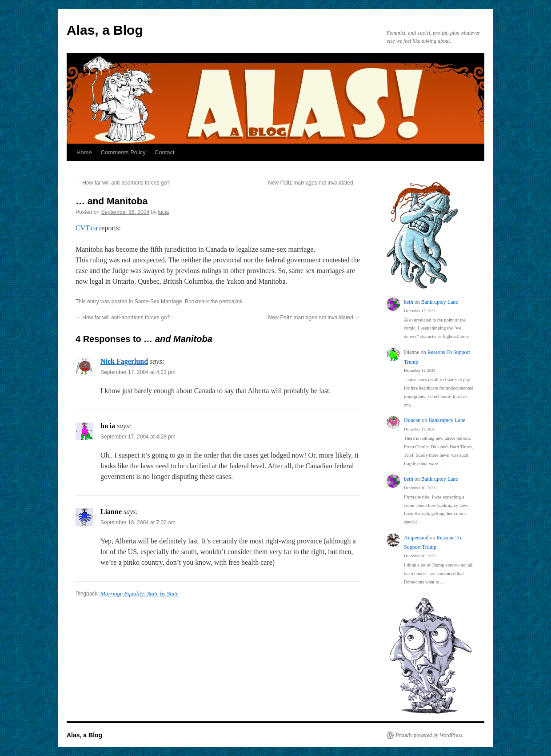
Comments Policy (123, 152)
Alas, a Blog (105, 30)
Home (84, 152)
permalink (231, 302)
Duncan (412, 420)
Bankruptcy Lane (440, 302)
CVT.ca (86, 228)
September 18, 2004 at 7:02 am (138, 523)
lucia (164, 212)
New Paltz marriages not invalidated (314, 183)
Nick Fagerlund (124, 361)
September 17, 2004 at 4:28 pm (138, 437)
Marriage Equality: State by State (139, 593)
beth (409, 302)
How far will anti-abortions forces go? (123, 183)
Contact (165, 152)
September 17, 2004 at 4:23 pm (138, 372)
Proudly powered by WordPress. (430, 735)
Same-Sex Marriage (158, 302)
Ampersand (416, 538)
